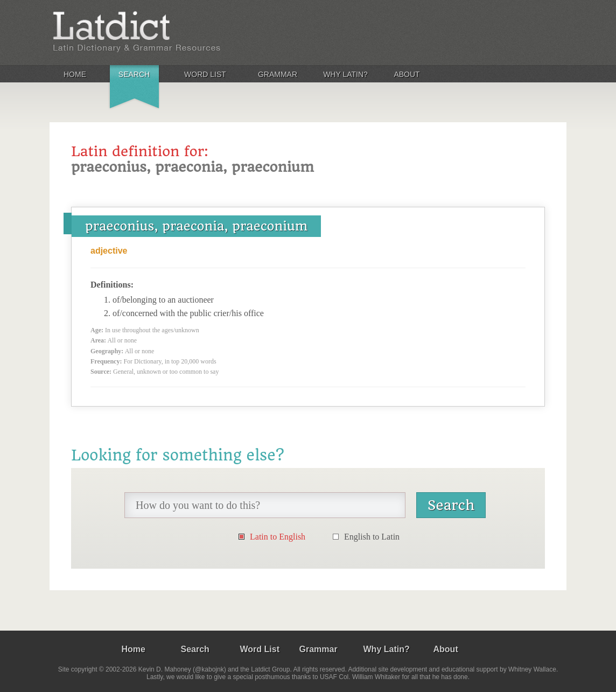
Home (75, 74)
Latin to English (278, 537)
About (407, 74)
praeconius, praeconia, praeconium (196, 226)
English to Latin (372, 537)
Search (134, 74)
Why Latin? (345, 74)
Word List (205, 74)
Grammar (278, 74)
